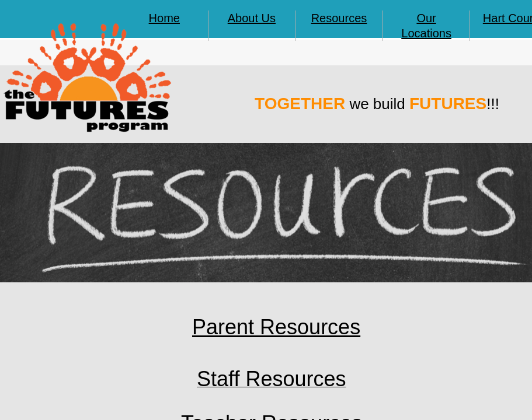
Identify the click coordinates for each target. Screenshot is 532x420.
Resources (339, 18)
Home (164, 18)
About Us (252, 18)
